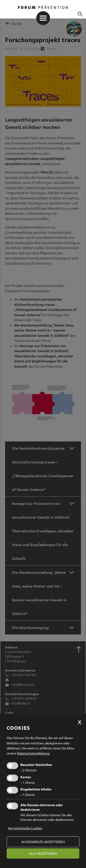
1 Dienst (28, 782)
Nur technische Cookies (25, 828)
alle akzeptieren (43, 853)
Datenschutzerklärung (33, 753)
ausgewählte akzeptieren (43, 842)
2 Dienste (29, 770)
